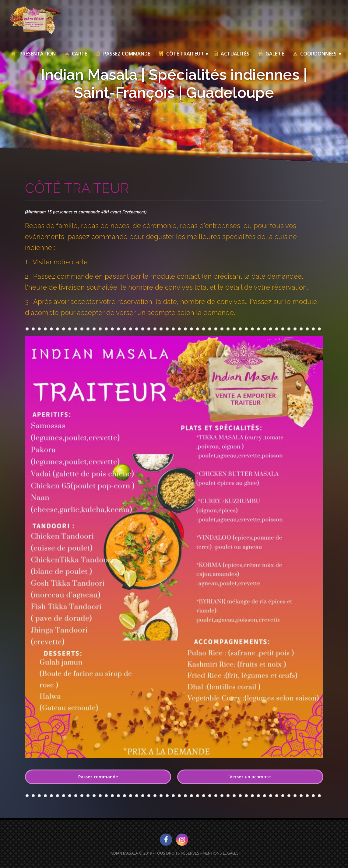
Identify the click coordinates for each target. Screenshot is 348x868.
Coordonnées (314, 54)
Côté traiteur (181, 54)
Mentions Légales (221, 853)
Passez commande (98, 777)
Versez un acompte (250, 777)
